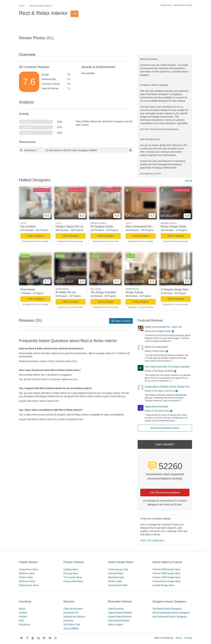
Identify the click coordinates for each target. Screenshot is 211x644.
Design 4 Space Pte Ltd (69, 226)
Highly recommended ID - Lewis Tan (163, 327)
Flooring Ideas (71, 573)
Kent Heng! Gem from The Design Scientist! (167, 367)
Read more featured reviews (165, 428)
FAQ (21, 621)
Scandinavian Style (118, 585)
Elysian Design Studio (174, 226)
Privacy (188, 638)
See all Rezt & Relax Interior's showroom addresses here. (48, 379)
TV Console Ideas (73, 577)
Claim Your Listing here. (152, 540)
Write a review (115, 625)
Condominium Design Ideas (167, 581)
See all (188, 181)
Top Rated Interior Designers (167, 609)
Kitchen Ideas (26, 577)
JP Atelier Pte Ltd (66, 292)
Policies (23, 617)
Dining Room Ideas (29, 585)
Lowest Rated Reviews (120, 617)
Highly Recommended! (156, 407)
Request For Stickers (74, 617)
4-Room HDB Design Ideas (166, 573)
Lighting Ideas (71, 569)
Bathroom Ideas (27, 581)
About (22, 609)
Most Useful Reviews (119, 621)
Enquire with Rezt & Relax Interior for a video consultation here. (51, 419)
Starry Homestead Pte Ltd (141, 226)
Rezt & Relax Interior (43, 13)
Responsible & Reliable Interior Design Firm (167, 387)
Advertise (68, 621)
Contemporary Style (118, 569)
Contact (23, 613)
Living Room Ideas (29, 569)
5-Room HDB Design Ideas (166, 577)
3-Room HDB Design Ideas (166, 569)
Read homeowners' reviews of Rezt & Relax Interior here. (48, 361)
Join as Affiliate (71, 628)
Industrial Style (116, 573)
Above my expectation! (156, 347)
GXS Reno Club (72, 625)
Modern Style (115, 581)
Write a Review (121, 321)
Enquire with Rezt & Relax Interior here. (39, 401)
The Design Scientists (103, 292)
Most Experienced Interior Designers (171, 613)
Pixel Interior (28, 289)
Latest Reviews (116, 609)
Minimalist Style (116, 577)
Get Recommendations (165, 493)
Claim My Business (73, 609)
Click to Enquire (35, 236)
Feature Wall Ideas (73, 581)
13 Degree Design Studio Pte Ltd (180, 289)
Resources (24, 625)
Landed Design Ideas (163, 585)
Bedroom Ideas (27, 573)
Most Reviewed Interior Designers (170, 617)
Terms (179, 638)
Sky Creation (28, 226)
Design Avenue (134, 292)
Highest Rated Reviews (120, 613)
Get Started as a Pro (151, 174)
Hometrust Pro (71, 613)
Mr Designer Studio (102, 226)
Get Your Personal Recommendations (159, 129)
